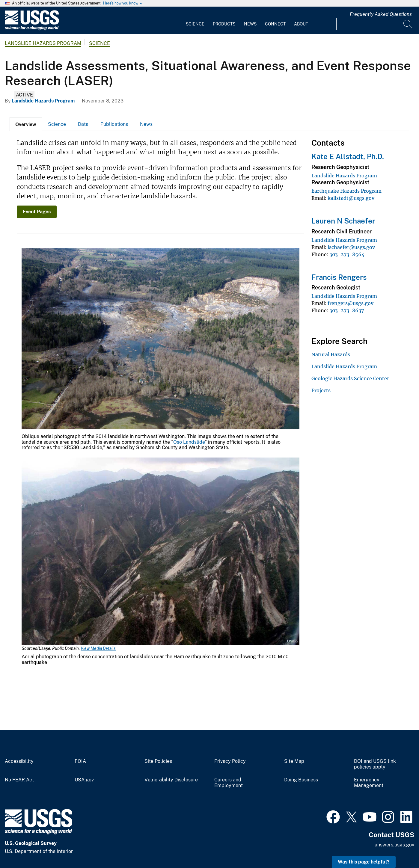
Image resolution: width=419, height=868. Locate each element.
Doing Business (301, 780)
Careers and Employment (229, 783)
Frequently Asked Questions (381, 14)
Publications (114, 124)
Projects (321, 390)
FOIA (80, 761)
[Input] (375, 24)
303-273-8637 (347, 310)
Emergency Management (369, 783)
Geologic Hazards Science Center (350, 378)
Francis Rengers (339, 277)
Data (83, 124)
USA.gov (84, 780)
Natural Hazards (331, 354)
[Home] (32, 29)
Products (224, 24)
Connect (275, 24)
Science (195, 24)
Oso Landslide (189, 442)
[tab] (26, 124)
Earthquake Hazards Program (346, 191)
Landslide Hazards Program (43, 43)
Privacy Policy (230, 761)
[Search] (408, 24)
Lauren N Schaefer (343, 221)
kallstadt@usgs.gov (351, 198)
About (301, 24)
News (250, 24)
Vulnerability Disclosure (171, 780)
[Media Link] (160, 339)
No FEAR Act (19, 780)
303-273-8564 (347, 254)
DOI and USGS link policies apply (375, 764)
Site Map (294, 761)
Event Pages (37, 212)
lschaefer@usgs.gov (351, 247)
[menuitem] (195, 20)
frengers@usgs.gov (351, 303)
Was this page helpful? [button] (364, 862)
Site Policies (158, 761)
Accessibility (19, 761)
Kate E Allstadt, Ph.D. (348, 156)
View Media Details (98, 648)
